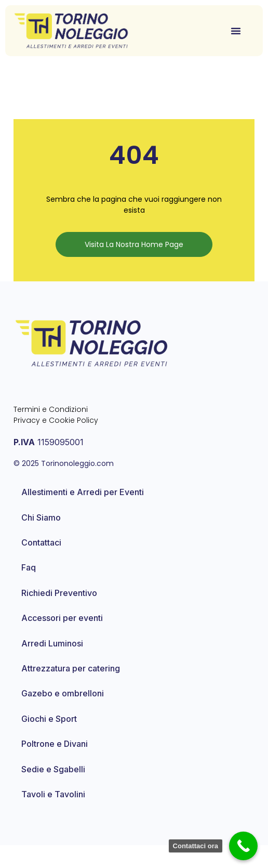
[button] (236, 31)
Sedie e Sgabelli (53, 792)
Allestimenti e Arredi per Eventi (83, 515)
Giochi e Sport (49, 741)
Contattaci (41, 565)
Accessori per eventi (62, 641)
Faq (29, 590)
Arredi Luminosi (52, 666)
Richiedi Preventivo (59, 615)
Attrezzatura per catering (71, 691)
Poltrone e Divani (55, 767)
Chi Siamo (41, 540)
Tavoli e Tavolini (53, 817)
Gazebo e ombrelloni (63, 716)
